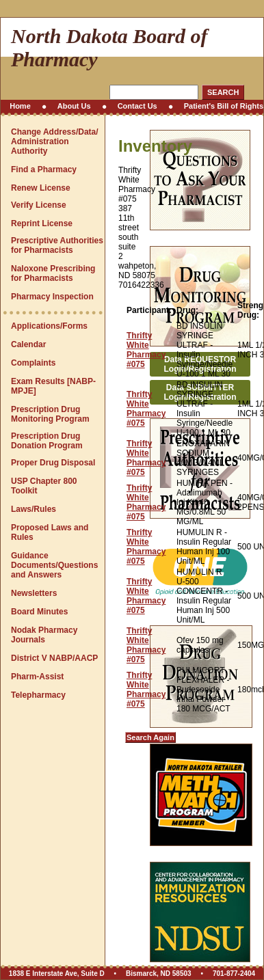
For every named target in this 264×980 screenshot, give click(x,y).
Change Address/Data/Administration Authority (55, 141)
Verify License (39, 205)
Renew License (41, 188)
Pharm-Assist (37, 677)
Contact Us (137, 106)
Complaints (33, 363)
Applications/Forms (49, 326)
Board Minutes (39, 612)
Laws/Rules (34, 509)
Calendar (28, 344)
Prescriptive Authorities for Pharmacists (57, 245)
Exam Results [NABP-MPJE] (53, 386)
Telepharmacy (38, 695)
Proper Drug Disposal (53, 463)
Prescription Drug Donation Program (47, 441)
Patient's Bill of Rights (224, 106)
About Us (74, 106)
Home (20, 106)
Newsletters (34, 593)
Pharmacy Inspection (52, 297)
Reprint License (42, 223)
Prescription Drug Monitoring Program (50, 414)
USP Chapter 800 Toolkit (44, 486)
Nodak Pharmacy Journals (44, 635)
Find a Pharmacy (44, 169)
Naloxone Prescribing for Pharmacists (53, 273)
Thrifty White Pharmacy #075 (146, 350)
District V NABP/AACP (54, 658)
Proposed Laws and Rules (50, 532)
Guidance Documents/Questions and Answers (54, 565)
